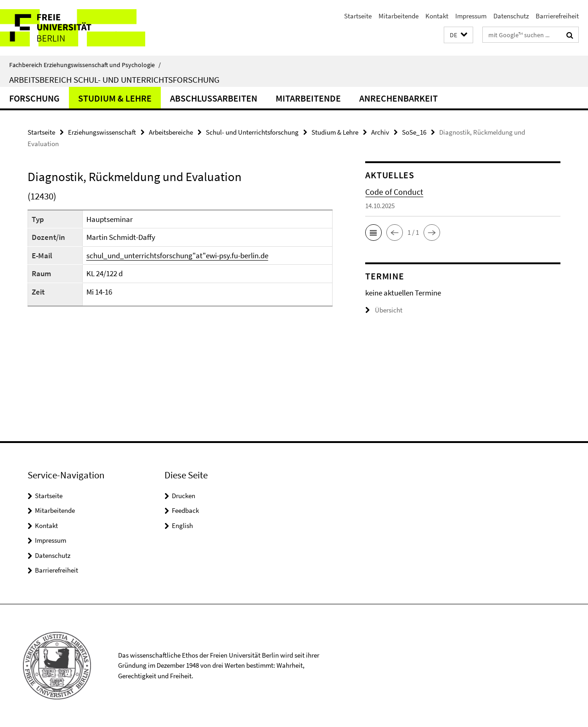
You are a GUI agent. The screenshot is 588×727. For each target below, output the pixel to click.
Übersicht (384, 310)
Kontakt (437, 16)
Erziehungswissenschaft (102, 132)
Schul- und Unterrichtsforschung (252, 132)
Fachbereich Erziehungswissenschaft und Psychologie (85, 65)
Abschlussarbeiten (214, 98)
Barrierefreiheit (557, 16)
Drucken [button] (184, 496)
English (182, 525)
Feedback (185, 510)
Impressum (471, 16)
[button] (458, 35)
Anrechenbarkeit (399, 98)
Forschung (34, 98)
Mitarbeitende (399, 16)
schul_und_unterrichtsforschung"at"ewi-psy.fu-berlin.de (177, 256)
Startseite (358, 16)
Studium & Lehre (115, 98)
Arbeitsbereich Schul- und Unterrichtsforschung (114, 80)
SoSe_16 (414, 132)
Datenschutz (511, 16)
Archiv (380, 132)
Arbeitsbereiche (171, 132)
